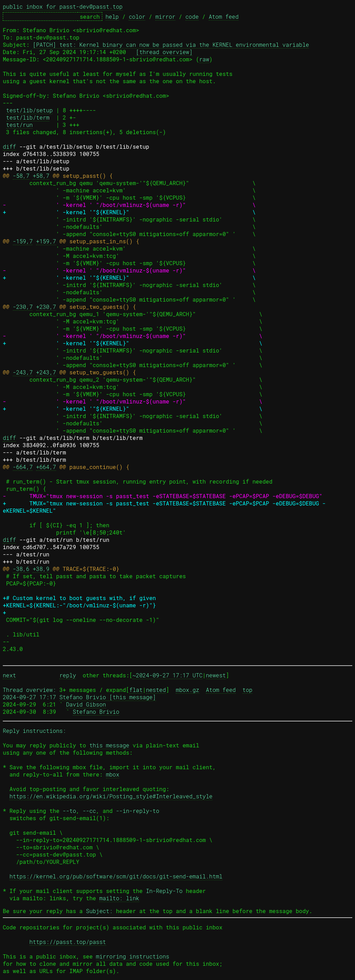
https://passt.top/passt (68, 942)
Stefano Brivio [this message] (107, 697)
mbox (113, 774)
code (192, 16)
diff (9, 146)
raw (204, 59)
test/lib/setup (29, 110)
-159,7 (23, 241)
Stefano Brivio (96, 712)
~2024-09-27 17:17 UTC (167, 675)
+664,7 (46, 467)
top (247, 690)
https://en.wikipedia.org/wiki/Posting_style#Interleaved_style (111, 796)
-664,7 (23, 467)
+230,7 (46, 307)
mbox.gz (187, 690)
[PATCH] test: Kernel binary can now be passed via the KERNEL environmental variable (171, 45)
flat (136, 690)
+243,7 (46, 372)
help (112, 16)
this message (109, 745)
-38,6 (21, 569)
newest (216, 675)
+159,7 (46, 241)
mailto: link (119, 898)
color (137, 16)
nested (156, 690)
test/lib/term (28, 117)
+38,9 (41, 569)
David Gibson (86, 704)
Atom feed (224, 16)
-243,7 (23, 372)
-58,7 (21, 176)
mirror (165, 16)
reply (68, 675)
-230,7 (23, 307)
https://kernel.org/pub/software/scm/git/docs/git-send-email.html (116, 876)
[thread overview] (164, 52)
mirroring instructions (133, 956)
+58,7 (41, 176)
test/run (20, 125)
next (9, 675)
